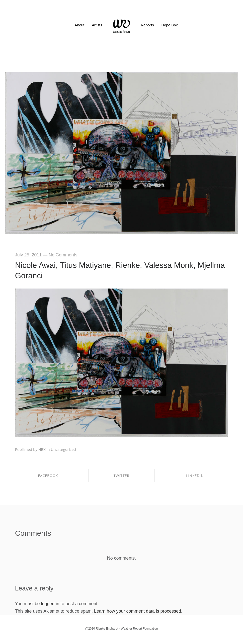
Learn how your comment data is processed (137, 611)
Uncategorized (63, 449)
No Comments (63, 255)
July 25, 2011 (28, 255)
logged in (50, 604)
